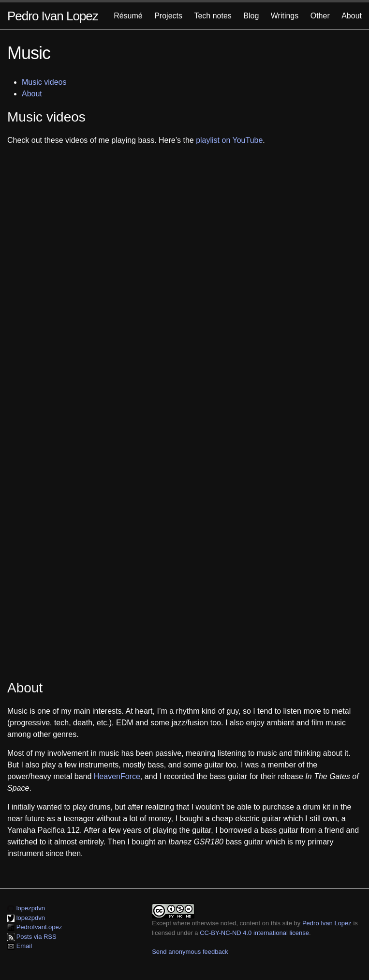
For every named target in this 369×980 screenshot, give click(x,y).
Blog (251, 16)
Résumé (128, 16)
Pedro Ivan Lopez (53, 16)
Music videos (44, 82)
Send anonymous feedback (190, 952)
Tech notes (213, 16)
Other (320, 16)
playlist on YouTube (229, 140)
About (352, 16)
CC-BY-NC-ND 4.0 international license (254, 933)
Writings (285, 16)
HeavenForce (117, 776)
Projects (168, 16)
